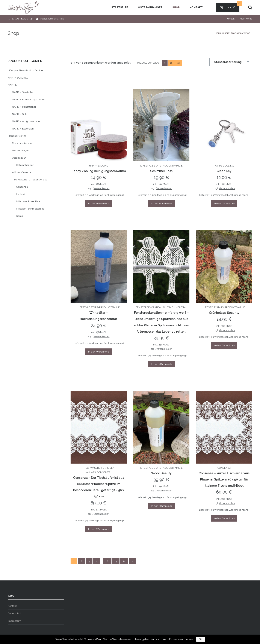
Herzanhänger (20, 150)
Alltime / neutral (175, 307)
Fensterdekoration (149, 307)
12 (107, 561)
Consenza (104, 472)
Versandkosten (101, 188)
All (179, 63)
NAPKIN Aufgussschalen (27, 121)
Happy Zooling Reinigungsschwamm (99, 171)
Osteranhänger (150, 7)
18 (171, 63)
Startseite (120, 7)
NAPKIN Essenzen (23, 129)
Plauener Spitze (17, 136)
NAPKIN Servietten (23, 92)
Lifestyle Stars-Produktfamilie (161, 166)
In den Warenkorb (99, 204)
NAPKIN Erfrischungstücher (28, 100)
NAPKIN (12, 85)
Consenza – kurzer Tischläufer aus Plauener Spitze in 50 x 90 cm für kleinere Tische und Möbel (224, 479)
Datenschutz (15, 613)
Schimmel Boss (161, 171)
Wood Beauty (161, 473)
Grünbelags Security (224, 313)
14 (124, 561)
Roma (20, 216)
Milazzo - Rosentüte (28, 201)
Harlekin (21, 194)
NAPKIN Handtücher (24, 107)
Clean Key (224, 171)
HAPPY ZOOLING (99, 166)
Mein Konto (246, 19)
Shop (176, 7)
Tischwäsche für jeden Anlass (29, 180)
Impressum (14, 621)
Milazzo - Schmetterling (30, 209)
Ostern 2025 (19, 158)
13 (116, 561)
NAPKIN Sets (20, 114)
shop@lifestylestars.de (52, 19)
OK (201, 639)
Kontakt (196, 7)
